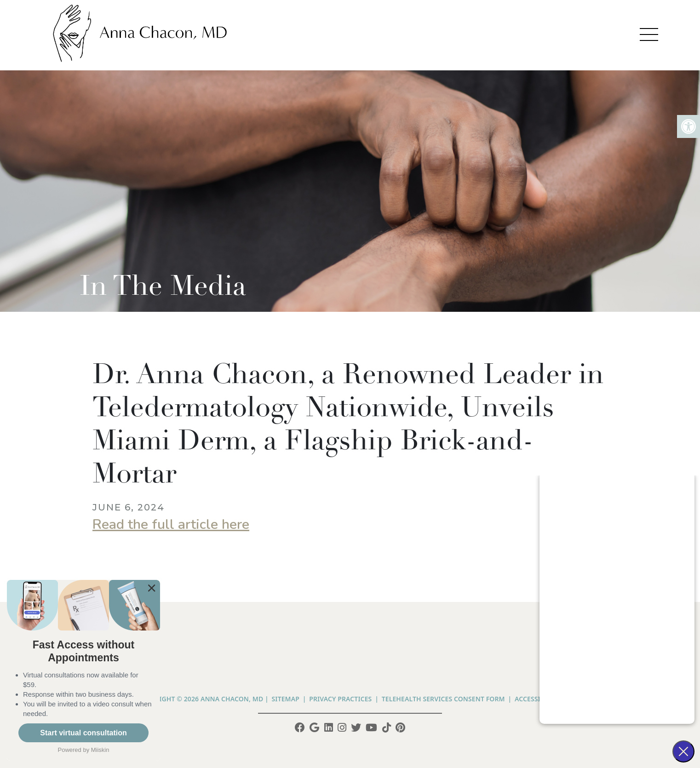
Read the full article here (171, 524)
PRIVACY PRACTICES (340, 699)
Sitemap (286, 699)
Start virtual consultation (83, 733)
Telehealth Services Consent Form (443, 699)
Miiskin (100, 750)
